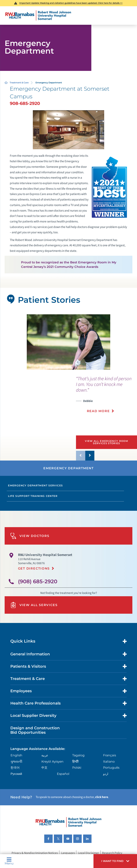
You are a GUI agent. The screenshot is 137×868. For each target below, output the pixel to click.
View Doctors (30, 536)
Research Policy (112, 853)
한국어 (15, 767)
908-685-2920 (25, 103)
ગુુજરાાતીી (16, 761)
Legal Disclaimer (88, 853)
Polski (77, 767)
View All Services (34, 605)
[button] (115, 861)
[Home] (38, 15)
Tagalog (78, 755)
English (16, 755)
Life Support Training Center (33, 496)
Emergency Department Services (35, 485)
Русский (16, 774)
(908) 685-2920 (38, 581)
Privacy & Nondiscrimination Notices (35, 853)
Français (110, 755)
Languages (68, 853)
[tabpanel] (69, 342)
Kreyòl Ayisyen (52, 761)
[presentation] (106, 397)
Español (63, 774)
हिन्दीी (75, 761)
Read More (98, 411)
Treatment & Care (19, 83)
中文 (44, 767)
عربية (45, 755)
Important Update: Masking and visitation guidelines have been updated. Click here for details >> (71, 3)
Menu (9, 861)
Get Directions (34, 568)
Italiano (109, 761)
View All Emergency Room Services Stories (106, 442)
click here (102, 797)
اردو (106, 774)
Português (111, 767)
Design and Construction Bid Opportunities (35, 730)
